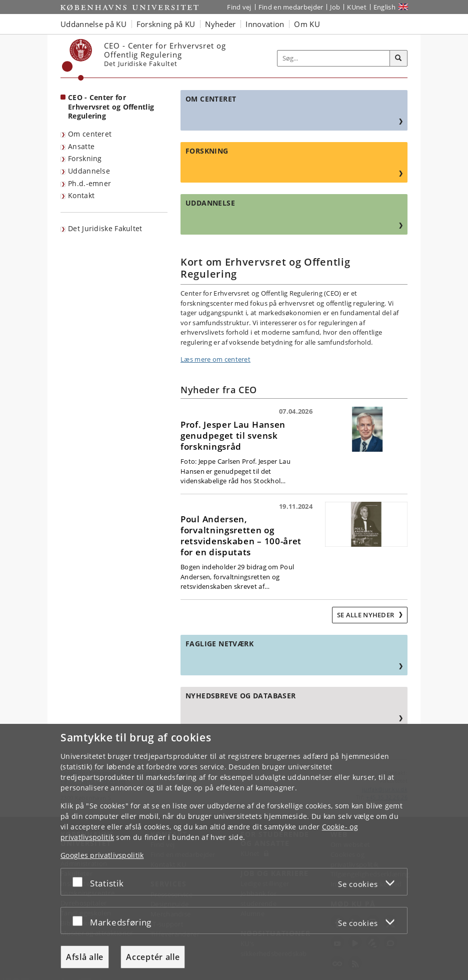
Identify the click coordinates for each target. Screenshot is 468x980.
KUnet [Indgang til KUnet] (357, 7)
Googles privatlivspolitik (102, 855)
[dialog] (234, 852)
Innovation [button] (265, 24)
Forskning (85, 158)
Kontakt (81, 195)
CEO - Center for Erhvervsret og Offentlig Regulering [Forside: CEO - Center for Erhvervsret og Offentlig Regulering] (111, 107)
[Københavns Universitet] (77, 60)
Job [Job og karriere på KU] (335, 7)
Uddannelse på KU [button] (93, 24)
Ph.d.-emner (89, 183)
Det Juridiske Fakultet (105, 228)
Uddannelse (89, 171)
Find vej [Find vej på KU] (239, 7)
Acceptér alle (153, 957)
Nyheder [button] (220, 24)
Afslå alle (85, 957)
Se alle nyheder (366, 615)
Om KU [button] (307, 24)
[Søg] (398, 59)
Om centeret (90, 134)
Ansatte (81, 146)
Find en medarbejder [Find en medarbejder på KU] (291, 7)
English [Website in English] (384, 7)
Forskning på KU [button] (166, 24)
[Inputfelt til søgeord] (334, 58)
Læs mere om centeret (215, 359)
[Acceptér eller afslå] (80, 882)
